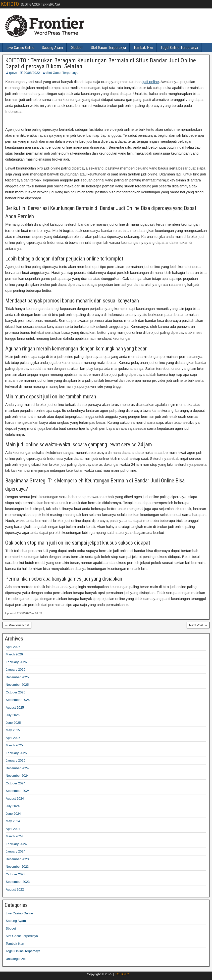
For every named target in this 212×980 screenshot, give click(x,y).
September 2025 (18, 700)
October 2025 (16, 692)
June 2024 (13, 814)
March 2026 (14, 654)
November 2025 (17, 685)
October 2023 (16, 874)
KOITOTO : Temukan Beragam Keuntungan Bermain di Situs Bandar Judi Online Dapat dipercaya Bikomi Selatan (101, 63)
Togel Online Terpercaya (179, 48)
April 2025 (13, 738)
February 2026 (16, 662)
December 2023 (17, 859)
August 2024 (15, 798)
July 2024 (13, 806)
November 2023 (17, 867)
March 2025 (14, 745)
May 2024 (13, 821)
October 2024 (16, 783)
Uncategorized (16, 959)
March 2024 (14, 836)
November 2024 (17, 776)
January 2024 (16, 851)
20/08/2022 (32, 73)
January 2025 (16, 760)
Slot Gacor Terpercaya (108, 48)
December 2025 (17, 677)
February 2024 (16, 844)
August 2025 (15, 707)
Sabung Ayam (52, 48)
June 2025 (13, 723)
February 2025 (16, 753)
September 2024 (18, 791)
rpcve (13, 73)
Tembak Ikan (143, 48)
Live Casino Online (20, 48)
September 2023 (18, 882)
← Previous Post (17, 625)
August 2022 (15, 889)
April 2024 (13, 829)
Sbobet (77, 48)
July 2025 (13, 715)
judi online (151, 82)
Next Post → (198, 625)
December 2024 (17, 768)
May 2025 (13, 730)
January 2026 (16, 669)
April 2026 (13, 647)
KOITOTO (10, 4)
